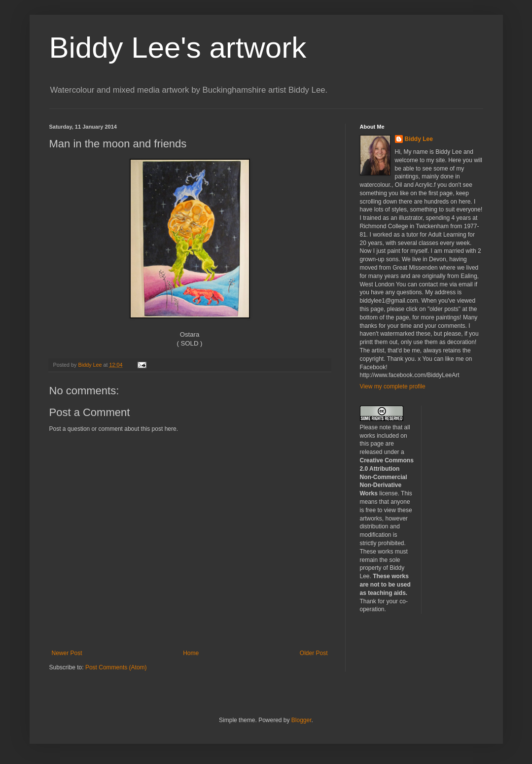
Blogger (301, 720)
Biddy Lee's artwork (178, 48)
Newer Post (67, 653)
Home (191, 653)
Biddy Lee (419, 139)
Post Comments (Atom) (116, 667)
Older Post (314, 653)
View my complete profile (393, 386)
